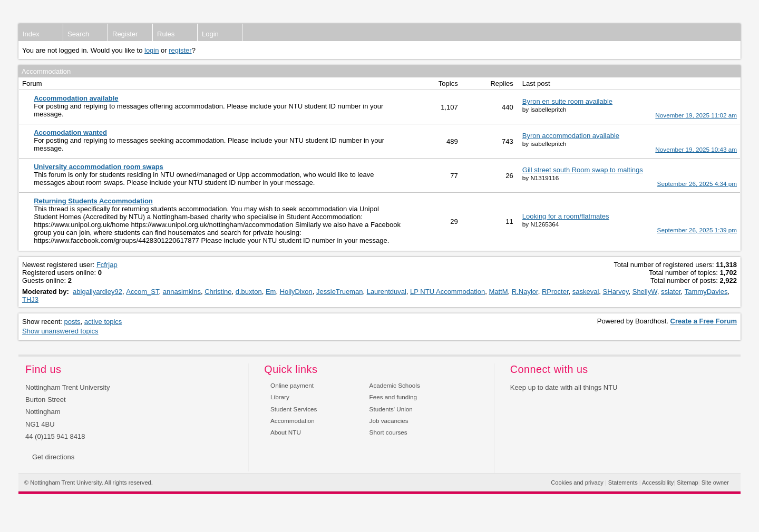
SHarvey (616, 292)
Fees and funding (393, 397)
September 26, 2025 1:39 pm (697, 230)
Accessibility (658, 482)
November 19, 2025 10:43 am (696, 149)
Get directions (53, 457)
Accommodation (293, 421)
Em (271, 292)
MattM (498, 292)
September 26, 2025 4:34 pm (697, 184)
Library (280, 397)
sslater (671, 292)
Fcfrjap (107, 265)
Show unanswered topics (60, 331)
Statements (623, 482)
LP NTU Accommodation (447, 292)
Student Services (294, 409)
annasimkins (182, 292)
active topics (103, 322)
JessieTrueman (339, 292)
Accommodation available (76, 98)
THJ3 (30, 299)
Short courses (388, 432)
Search (78, 34)
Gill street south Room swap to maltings (583, 170)
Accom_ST (142, 292)
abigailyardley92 (98, 292)
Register (125, 34)
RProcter (555, 292)
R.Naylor (525, 292)
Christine (218, 292)
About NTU (286, 432)
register (180, 50)
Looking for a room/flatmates (566, 216)
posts (72, 322)
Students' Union (391, 409)
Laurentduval (387, 292)
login (152, 50)
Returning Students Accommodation (93, 201)
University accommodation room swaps (99, 167)
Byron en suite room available (567, 101)
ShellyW (645, 292)
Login (210, 34)
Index (31, 34)
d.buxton (249, 292)
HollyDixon (296, 292)
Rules (166, 34)
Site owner (715, 482)
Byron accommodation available (571, 136)
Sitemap (688, 482)
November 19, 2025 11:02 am (696, 115)
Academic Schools (395, 385)
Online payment (292, 385)
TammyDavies (706, 292)
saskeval (586, 292)
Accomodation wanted (70, 132)
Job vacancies (389, 421)
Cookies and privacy (577, 482)
